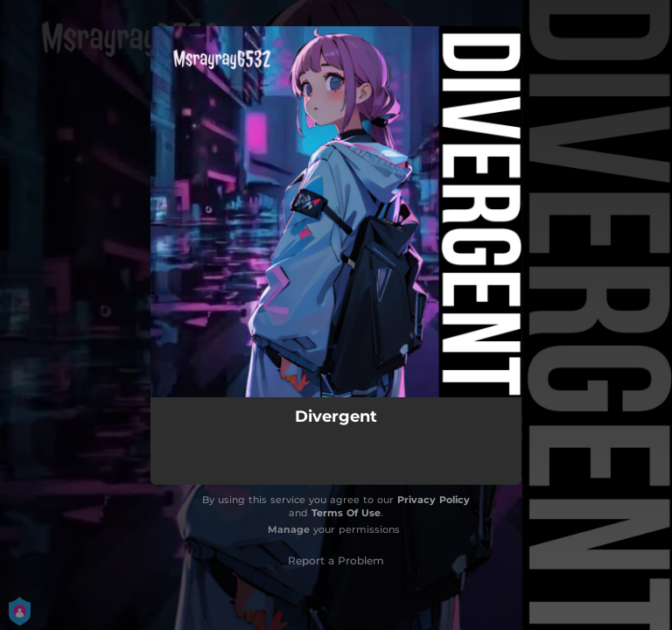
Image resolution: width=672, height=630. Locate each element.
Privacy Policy (434, 500)
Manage (289, 529)
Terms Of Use (346, 513)
